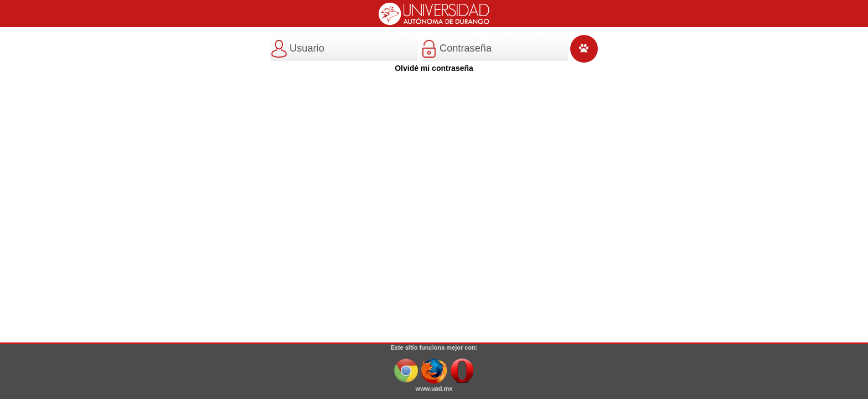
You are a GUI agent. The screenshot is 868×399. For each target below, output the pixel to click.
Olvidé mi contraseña (434, 68)
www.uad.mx (434, 388)
